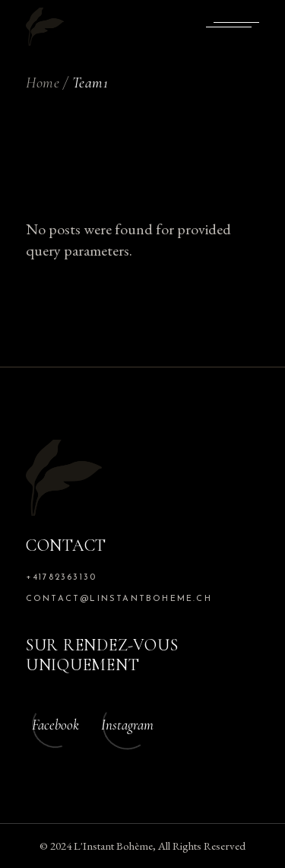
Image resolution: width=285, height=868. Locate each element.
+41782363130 (61, 578)
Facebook (55, 725)
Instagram (127, 725)
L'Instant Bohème (113, 846)
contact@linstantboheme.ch (119, 599)
